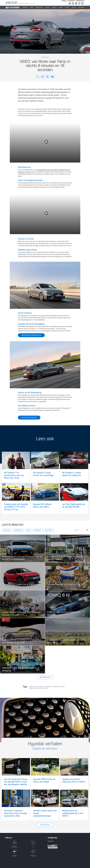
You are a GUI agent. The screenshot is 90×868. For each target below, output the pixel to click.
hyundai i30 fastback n (45, 687)
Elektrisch (81, 7)
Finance (48, 7)
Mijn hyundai (71, 1)
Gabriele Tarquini (34, 688)
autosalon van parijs (59, 687)
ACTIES (32, 7)
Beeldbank (51, 841)
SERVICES (54, 7)
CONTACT (67, 7)
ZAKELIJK (74, 7)
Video (28, 530)
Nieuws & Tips (18, 530)
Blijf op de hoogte (29, 418)
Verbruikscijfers (80, 1)
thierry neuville (44, 688)
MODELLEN (25, 7)
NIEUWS (61, 7)
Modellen (7, 530)
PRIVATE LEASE (39, 7)
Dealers (64, 1)
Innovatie (38, 530)
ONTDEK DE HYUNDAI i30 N (31, 335)
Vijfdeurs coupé (34, 687)
